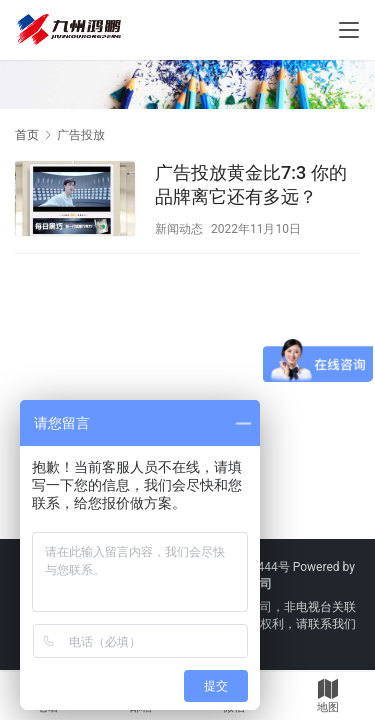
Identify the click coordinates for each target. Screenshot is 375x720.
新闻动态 (179, 229)
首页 (27, 135)
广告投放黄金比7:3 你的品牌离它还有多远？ (251, 184)
